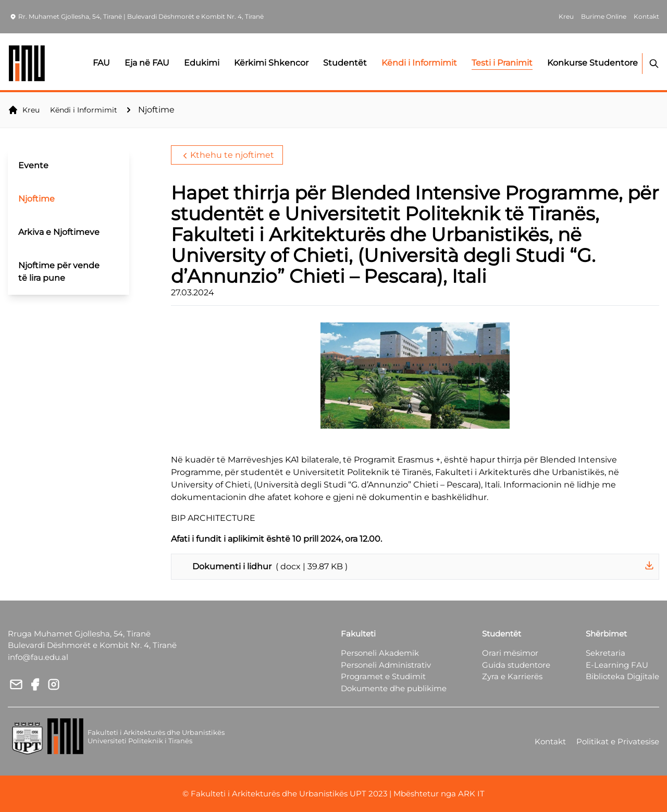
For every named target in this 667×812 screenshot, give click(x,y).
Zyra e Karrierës (512, 676)
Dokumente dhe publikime (394, 688)
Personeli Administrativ (386, 665)
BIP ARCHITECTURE (213, 518)
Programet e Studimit (383, 676)
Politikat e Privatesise (618, 741)
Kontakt (550, 741)
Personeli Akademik (380, 653)
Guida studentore (516, 665)
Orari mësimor (510, 653)
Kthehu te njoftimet (227, 155)
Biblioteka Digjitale (622, 676)
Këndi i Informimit (84, 110)
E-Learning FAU (617, 665)
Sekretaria (606, 653)
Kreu (24, 110)
